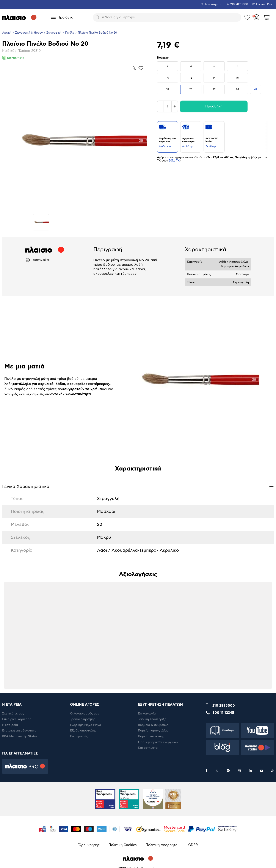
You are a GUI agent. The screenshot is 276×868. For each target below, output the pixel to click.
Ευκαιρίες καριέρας (17, 719)
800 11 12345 (223, 713)
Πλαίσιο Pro (264, 4)
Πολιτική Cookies (123, 845)
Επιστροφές (79, 736)
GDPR (193, 845)
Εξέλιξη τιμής (13, 58)
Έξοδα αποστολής (83, 731)
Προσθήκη (214, 106)
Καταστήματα (213, 4)
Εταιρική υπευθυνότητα (19, 731)
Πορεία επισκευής (151, 736)
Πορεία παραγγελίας (153, 731)
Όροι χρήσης (89, 845)
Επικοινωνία (147, 714)
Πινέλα (70, 33)
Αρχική (7, 33)
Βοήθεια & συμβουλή (153, 725)
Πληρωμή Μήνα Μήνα (86, 725)
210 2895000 (224, 706)
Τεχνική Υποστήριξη (152, 719)
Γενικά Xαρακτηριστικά (138, 486)
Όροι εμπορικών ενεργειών (158, 742)
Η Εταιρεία (10, 725)
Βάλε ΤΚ (174, 161)
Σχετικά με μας (13, 714)
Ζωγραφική (54, 33)
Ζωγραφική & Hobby (29, 33)
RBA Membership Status (20, 736)
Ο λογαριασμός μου (85, 714)
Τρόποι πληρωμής (83, 719)
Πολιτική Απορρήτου (162, 845)
